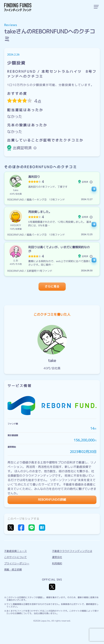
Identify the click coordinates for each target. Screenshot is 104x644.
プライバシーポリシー (17, 563)
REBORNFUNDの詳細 (52, 500)
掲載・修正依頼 (13, 569)
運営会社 (57, 557)
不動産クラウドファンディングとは (72, 551)
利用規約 (57, 563)
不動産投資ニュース (15, 551)
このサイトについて (15, 557)
